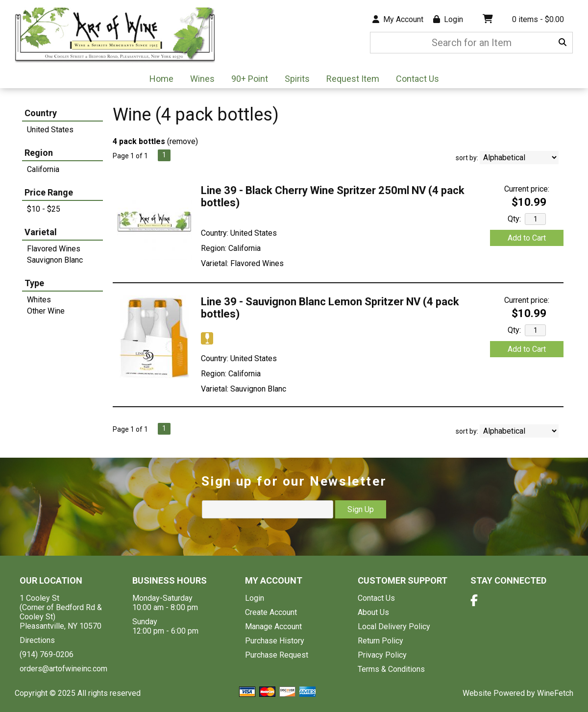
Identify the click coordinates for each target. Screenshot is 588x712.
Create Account (271, 612)
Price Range (49, 192)
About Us (373, 612)
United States (50, 130)
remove (183, 141)
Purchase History (275, 641)
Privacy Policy (382, 655)
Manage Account (273, 626)
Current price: (527, 189)
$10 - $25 (44, 209)
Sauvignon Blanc (55, 260)
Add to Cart (527, 238)
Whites (39, 300)
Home (161, 79)
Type (34, 283)
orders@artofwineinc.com (63, 669)
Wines (199, 80)
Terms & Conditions (391, 669)
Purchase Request (277, 655)
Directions (37, 640)
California (43, 169)
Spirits (294, 80)
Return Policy (380, 641)
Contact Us (417, 79)
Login (448, 19)
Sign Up (361, 509)
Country (41, 113)
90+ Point (250, 79)
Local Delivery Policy (394, 626)
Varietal (41, 232)
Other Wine (46, 311)
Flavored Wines (54, 249)
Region (39, 153)
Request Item (353, 79)
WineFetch (555, 693)
